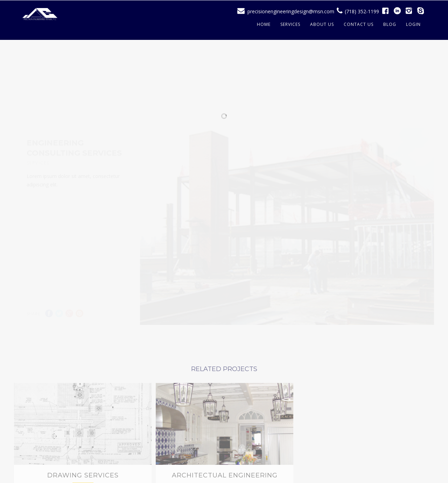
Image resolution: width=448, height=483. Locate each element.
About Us (322, 24)
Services (290, 24)
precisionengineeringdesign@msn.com (291, 11)
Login (413, 24)
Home (264, 24)
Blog (390, 24)
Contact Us (359, 24)
